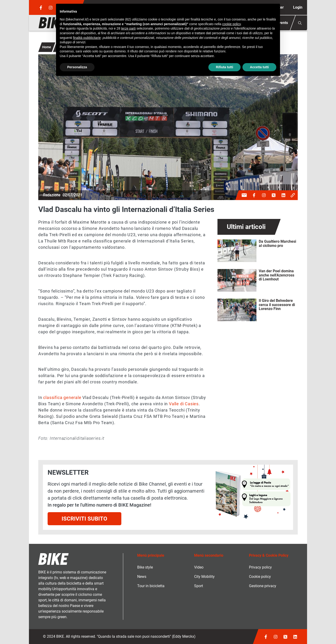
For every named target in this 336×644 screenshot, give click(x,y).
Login (298, 7)
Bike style (145, 567)
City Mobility (204, 577)
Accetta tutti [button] (259, 67)
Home (47, 47)
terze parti (128, 28)
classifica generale (62, 397)
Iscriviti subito (84, 519)
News (142, 577)
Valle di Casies (184, 404)
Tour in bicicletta (151, 586)
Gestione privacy (263, 586)
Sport (199, 586)
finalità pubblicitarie (87, 38)
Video (199, 567)
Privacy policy (260, 567)
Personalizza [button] (77, 67)
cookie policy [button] (231, 24)
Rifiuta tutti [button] (224, 67)
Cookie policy (260, 577)
